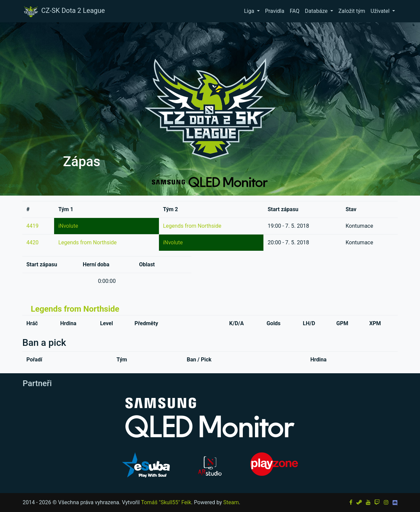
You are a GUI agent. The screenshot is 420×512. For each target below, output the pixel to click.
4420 (32, 242)
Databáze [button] (317, 11)
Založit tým (352, 11)
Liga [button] (250, 11)
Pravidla (275, 11)
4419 (32, 226)
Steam (231, 502)
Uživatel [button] (381, 11)
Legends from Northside (192, 226)
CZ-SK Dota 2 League (64, 11)
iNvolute (68, 226)
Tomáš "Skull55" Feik (166, 502)
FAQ (295, 11)
